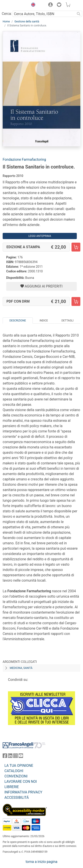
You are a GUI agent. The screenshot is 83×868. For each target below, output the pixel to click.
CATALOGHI (14, 771)
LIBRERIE (12, 787)
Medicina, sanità (21, 668)
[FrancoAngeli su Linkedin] (10, 757)
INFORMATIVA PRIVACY (23, 792)
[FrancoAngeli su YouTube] (21, 757)
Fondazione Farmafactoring (24, 160)
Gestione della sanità (27, 22)
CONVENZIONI (16, 776)
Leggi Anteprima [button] (40, 236)
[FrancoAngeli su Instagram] (15, 757)
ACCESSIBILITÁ (17, 798)
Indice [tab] (44, 321)
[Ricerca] (79, 14)
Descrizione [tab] (18, 321)
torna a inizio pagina (41, 862)
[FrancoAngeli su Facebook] (5, 757)
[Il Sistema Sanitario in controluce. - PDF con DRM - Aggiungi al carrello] (76, 301)
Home (6, 22)
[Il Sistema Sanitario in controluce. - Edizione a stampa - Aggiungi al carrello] (76, 247)
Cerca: (7, 14)
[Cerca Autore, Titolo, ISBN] (44, 14)
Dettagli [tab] (68, 321)
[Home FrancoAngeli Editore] (15, 5)
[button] (32, 5)
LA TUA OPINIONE (19, 766)
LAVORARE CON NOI (21, 782)
